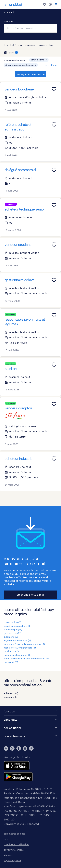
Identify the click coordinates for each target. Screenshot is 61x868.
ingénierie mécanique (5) (17, 640)
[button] (46, 60)
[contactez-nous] (30, 736)
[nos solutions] (30, 728)
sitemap (8, 855)
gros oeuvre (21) (12, 633)
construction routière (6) (17, 626)
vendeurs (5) (10, 697)
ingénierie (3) (11, 637)
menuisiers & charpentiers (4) (20, 648)
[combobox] (30, 28)
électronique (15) (13, 629)
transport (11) (11, 662)
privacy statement (14, 850)
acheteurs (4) (11, 693)
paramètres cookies (14, 834)
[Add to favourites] (54, 89)
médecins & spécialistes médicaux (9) (24, 644)
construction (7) (12, 622)
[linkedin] (6, 748)
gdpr (6, 839)
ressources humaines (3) (17, 655)
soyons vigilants (13, 860)
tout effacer (51, 65)
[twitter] (12, 748)
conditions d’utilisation (16, 844)
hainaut (10, 12)
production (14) (12, 651)
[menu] (56, 4)
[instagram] (25, 748)
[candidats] (30, 720)
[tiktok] (31, 748)
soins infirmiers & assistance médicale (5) (26, 658)
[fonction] (30, 711)
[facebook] (19, 748)
